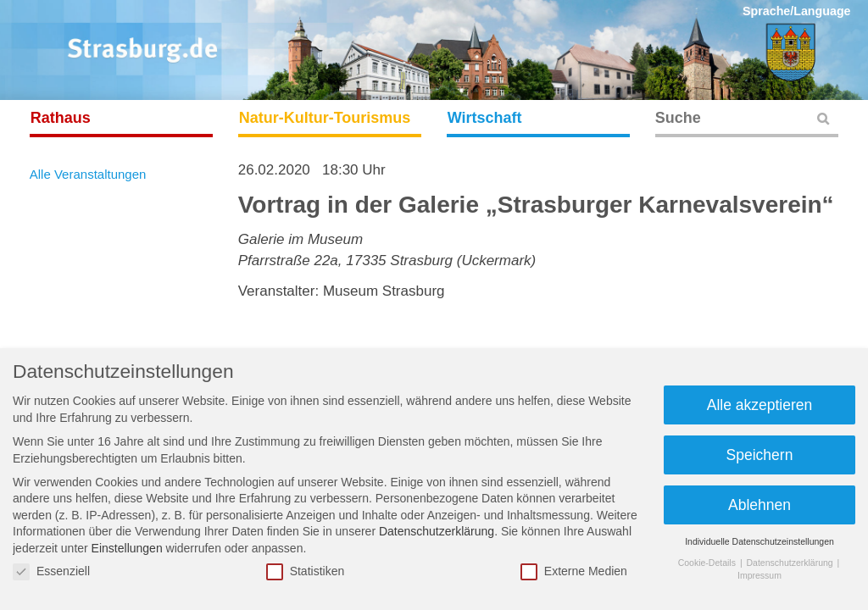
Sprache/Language (797, 11)
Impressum (759, 575)
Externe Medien (574, 571)
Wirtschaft (485, 118)
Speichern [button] (760, 455)
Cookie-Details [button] (708, 563)
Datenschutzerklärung (437, 531)
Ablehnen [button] (759, 505)
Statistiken (306, 571)
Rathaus (61, 118)
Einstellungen (127, 548)
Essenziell (51, 571)
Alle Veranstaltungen (88, 174)
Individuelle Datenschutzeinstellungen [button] (759, 541)
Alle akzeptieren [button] (760, 405)
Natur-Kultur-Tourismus (325, 118)
